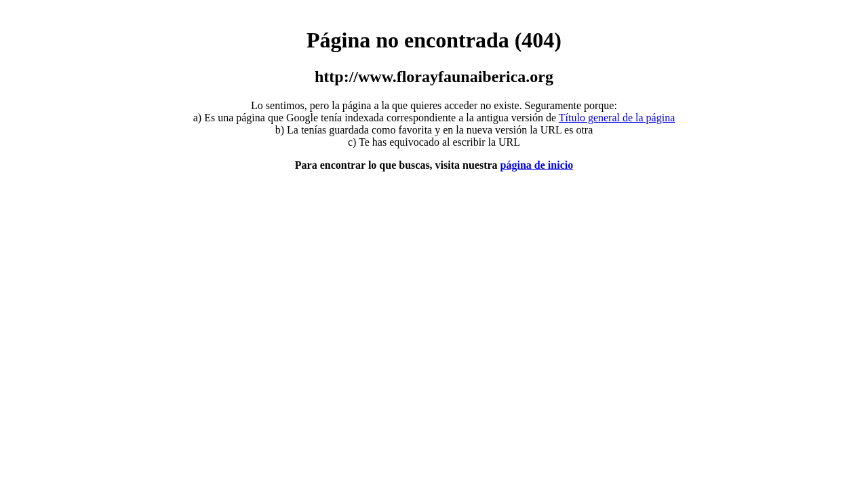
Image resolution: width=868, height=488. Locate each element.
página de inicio (537, 165)
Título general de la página (617, 118)
